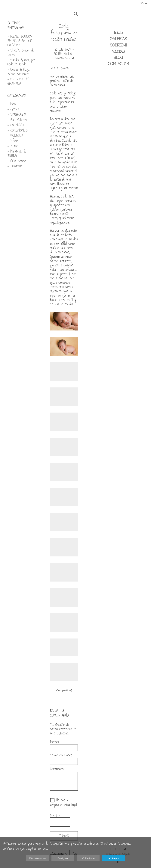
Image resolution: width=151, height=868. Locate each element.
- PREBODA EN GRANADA (18, 81)
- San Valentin (17, 120)
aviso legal (70, 805)
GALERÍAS (118, 39)
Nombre (55, 741)
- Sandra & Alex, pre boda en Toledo (21, 62)
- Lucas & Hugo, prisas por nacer (19, 72)
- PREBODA (15, 136)
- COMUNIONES (18, 130)
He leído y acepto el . (64, 802)
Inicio (118, 33)
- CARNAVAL (16, 125)
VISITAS (118, 51)
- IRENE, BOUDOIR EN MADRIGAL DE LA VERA (20, 41)
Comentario (57, 769)
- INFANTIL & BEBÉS (17, 153)
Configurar (63, 858)
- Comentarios (64, 56)
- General (14, 109)
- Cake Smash (17, 161)
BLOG (118, 57)
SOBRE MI (118, 45)
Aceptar (114, 859)
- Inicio (12, 104)
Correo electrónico (61, 755)
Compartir (64, 690)
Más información (37, 858)
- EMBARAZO (17, 114)
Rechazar (88, 859)
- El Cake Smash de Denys (21, 52)
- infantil (13, 141)
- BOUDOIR (15, 166)
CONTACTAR (118, 64)
